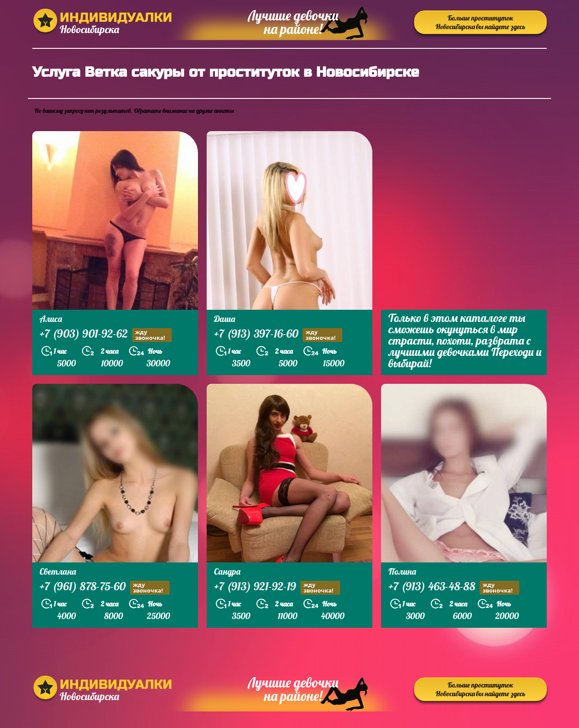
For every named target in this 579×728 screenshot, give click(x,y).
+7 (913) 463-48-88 (454, 587)
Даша (225, 319)
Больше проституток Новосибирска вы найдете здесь (480, 22)
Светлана (58, 571)
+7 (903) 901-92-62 (106, 335)
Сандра (227, 571)
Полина (402, 571)
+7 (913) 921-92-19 (277, 587)
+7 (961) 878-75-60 (105, 587)
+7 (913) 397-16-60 (278, 335)
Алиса (51, 319)
